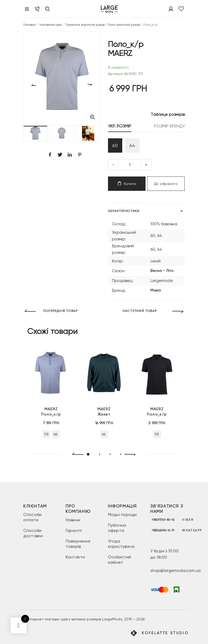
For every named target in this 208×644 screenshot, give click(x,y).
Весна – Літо (162, 271)
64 (132, 145)
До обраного (166, 184)
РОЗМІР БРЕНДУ (169, 126)
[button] (35, 133)
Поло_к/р (51, 411)
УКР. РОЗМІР (120, 126)
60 (115, 145)
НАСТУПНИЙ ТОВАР (140, 311)
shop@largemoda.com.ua (175, 570)
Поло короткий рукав (124, 25)
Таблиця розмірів (168, 114)
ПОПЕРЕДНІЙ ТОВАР (60, 311)
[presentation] (76, 455)
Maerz (156, 290)
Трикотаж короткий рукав (85, 25)
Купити (127, 184)
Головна (30, 25)
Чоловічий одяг (51, 25)
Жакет (104, 411)
